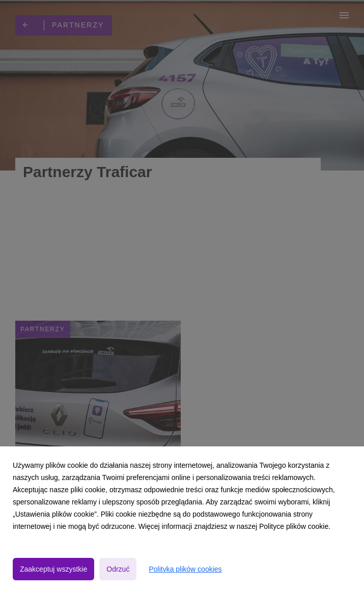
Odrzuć (118, 569)
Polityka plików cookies (185, 569)
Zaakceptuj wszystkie (53, 569)
